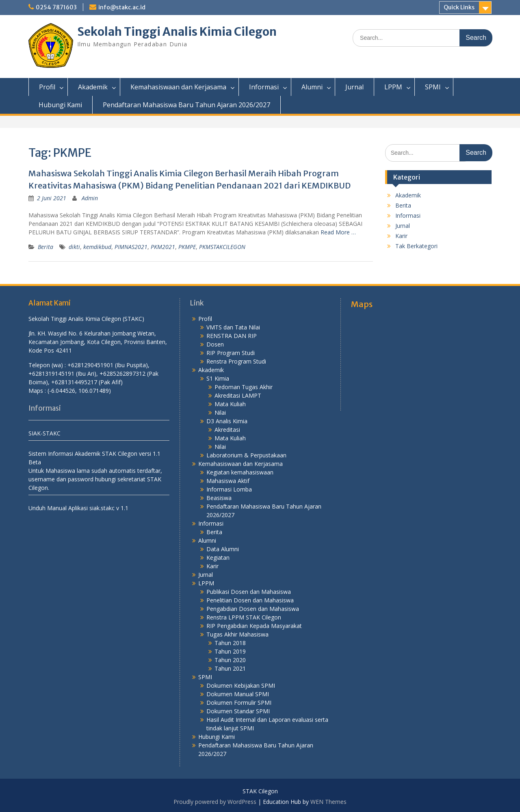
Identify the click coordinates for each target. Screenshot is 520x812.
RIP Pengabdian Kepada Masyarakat (254, 626)
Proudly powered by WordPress (215, 802)
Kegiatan (218, 558)
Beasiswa (219, 498)
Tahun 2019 (230, 651)
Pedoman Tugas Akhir (244, 387)
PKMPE (187, 247)
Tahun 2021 (230, 668)
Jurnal (354, 87)
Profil (47, 87)
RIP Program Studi (231, 353)
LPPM (393, 87)
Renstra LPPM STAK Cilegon (244, 617)
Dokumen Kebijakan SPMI (241, 685)
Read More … (338, 232)
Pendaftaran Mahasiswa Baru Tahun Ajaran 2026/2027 (186, 105)
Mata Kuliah (230, 404)
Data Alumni (223, 549)
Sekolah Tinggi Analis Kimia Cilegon (177, 32)
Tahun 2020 (230, 660)
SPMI (433, 87)
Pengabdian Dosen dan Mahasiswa (253, 609)
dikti (74, 247)
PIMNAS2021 (131, 247)
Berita (45, 247)
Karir (401, 236)
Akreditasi (227, 430)
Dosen (215, 344)
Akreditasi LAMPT (238, 395)
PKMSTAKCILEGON (222, 247)
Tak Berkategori (416, 246)
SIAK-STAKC (44, 433)
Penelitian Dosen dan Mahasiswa (250, 600)
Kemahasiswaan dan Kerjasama (178, 87)
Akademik (93, 87)
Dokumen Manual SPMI (238, 694)
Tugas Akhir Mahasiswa (237, 634)
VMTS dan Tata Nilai (233, 327)
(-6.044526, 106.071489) (79, 391)
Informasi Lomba (229, 489)
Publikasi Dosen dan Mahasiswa (249, 592)
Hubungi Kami (60, 105)
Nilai (220, 412)
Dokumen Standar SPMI (238, 711)
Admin (90, 198)
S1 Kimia (218, 378)
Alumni (312, 87)
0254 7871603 (56, 7)
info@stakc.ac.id (122, 7)
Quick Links (459, 7)
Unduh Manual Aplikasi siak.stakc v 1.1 (78, 508)
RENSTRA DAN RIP (232, 336)
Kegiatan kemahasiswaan (240, 472)
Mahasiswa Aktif (228, 481)
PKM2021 (163, 247)
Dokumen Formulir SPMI (239, 703)
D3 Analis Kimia (227, 421)
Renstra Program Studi (236, 361)
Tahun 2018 (230, 643)
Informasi (264, 87)
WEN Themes (328, 802)
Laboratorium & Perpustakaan (246, 455)
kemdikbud (97, 247)
